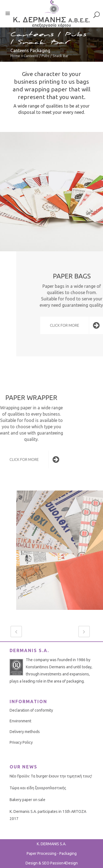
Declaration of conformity (31, 710)
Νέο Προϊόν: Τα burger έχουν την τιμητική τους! (51, 776)
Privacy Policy (21, 742)
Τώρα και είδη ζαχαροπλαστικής (38, 788)
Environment (20, 721)
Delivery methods (25, 732)
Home (15, 56)
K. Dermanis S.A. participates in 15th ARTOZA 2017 (48, 815)
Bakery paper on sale (27, 800)
